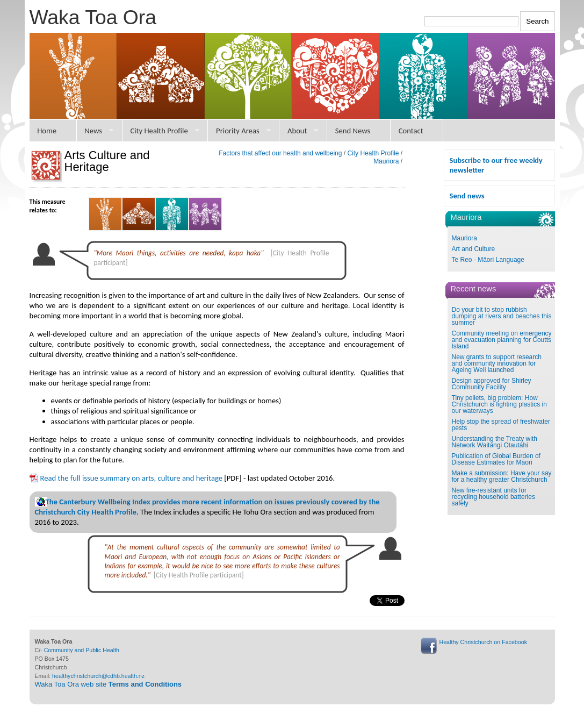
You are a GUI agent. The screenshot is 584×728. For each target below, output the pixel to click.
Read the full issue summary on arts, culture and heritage (131, 478)
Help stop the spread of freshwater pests (501, 425)
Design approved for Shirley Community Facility (492, 384)
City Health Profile (159, 131)
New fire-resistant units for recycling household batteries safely (493, 497)
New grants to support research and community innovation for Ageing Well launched (497, 363)
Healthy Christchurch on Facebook (483, 642)
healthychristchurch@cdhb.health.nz (98, 676)
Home (47, 131)
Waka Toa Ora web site (109, 684)
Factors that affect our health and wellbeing (280, 153)
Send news (467, 196)
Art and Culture (474, 249)
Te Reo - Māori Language (488, 260)
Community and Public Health (82, 650)
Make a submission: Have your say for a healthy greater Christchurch (502, 476)
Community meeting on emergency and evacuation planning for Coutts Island (502, 340)
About (297, 131)
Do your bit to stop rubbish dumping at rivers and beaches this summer (502, 316)
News (93, 131)
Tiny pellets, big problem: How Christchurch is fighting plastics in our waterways (499, 404)
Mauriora (464, 238)
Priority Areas (238, 131)
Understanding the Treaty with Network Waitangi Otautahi (495, 442)
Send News (353, 131)
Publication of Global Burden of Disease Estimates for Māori (496, 459)
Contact (411, 131)
